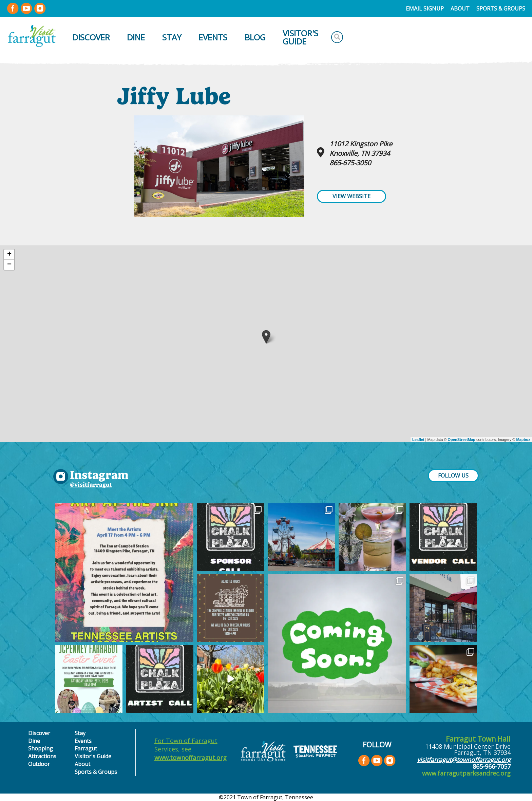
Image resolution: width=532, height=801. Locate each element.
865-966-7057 (492, 766)
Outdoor (39, 764)
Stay (172, 37)
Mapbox (523, 440)
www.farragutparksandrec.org (466, 773)
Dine (136, 37)
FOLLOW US (453, 476)
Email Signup (425, 8)
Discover (91, 37)
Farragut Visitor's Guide (93, 752)
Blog (255, 37)
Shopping (41, 748)
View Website (351, 196)
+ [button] (9, 255)
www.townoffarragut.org (191, 758)
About (460, 8)
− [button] (9, 265)
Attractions (42, 756)
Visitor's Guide (300, 37)
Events (213, 37)
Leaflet (418, 440)
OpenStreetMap (462, 440)
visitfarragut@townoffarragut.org (464, 760)
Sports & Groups (501, 8)
